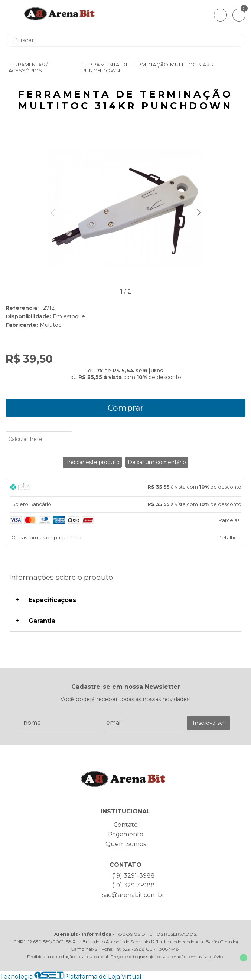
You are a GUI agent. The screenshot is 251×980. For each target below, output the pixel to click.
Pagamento (126, 834)
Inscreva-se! (208, 723)
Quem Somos (126, 844)
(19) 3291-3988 (133, 876)
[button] (198, 213)
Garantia (42, 621)
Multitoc (50, 325)
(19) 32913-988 (133, 885)
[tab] (125, 488)
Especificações (52, 600)
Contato (126, 825)
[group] (125, 208)
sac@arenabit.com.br (133, 895)
